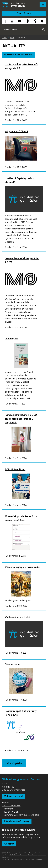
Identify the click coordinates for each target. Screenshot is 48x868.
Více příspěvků (14, 763)
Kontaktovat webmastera (18, 855)
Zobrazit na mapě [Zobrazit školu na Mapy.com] (14, 796)
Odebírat (9, 844)
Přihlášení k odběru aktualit (18, 55)
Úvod (4, 38)
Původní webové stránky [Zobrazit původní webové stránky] (17, 821)
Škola (12, 38)
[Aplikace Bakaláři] (27, 21)
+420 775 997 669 (11, 806)
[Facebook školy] (5, 21)
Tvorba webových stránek (20, 859)
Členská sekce (24, 13)
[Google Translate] (35, 21)
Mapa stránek (32, 855)
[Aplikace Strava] (42, 21)
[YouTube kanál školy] (20, 21)
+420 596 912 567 (11, 812)
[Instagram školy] (12, 21)
